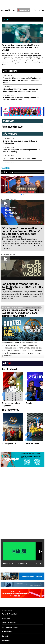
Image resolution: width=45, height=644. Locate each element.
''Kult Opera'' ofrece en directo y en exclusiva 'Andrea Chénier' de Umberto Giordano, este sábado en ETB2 (22, 232)
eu (40, 10)
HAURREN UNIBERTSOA (15, 564)
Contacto (5, 636)
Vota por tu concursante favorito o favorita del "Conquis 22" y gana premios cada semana (21, 313)
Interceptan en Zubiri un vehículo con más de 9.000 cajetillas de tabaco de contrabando (20, 90)
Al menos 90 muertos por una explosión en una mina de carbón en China (21, 99)
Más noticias (10, 71)
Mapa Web (6, 640)
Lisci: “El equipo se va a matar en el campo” (20, 158)
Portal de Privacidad (9, 614)
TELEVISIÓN (5, 168)
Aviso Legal (6, 618)
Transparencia (7, 632)
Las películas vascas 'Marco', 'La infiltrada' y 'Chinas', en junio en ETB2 (22, 287)
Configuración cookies (10, 627)
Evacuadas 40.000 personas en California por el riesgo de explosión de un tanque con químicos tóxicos (22, 80)
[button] (42, 32)
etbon (10, 172)
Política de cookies (9, 623)
